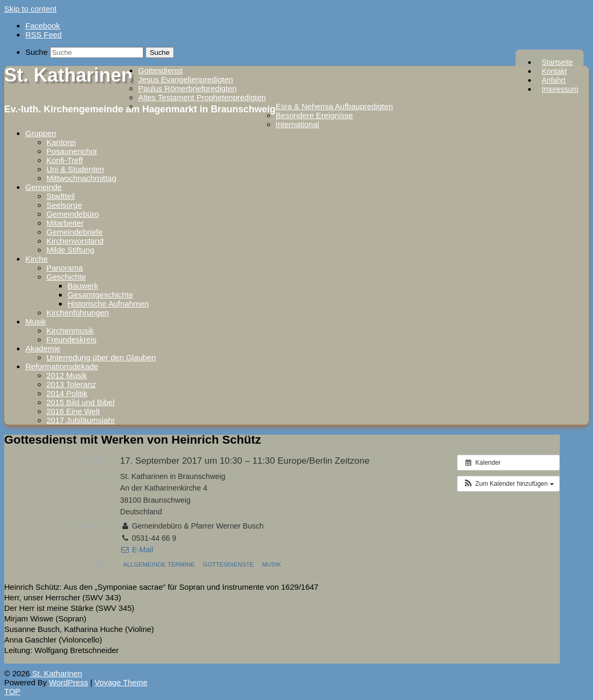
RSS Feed (43, 35)
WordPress (69, 682)
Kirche (37, 259)
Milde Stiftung (70, 250)
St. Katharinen (69, 75)
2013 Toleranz (71, 384)
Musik (36, 322)
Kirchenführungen (77, 313)
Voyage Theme (121, 682)
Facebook (43, 26)
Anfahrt (554, 80)
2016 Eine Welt (73, 411)
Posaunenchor (72, 151)
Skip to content (30, 9)
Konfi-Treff (65, 160)
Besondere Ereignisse (314, 115)
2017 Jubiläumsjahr (81, 420)
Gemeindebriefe (75, 232)
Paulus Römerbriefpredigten (187, 88)
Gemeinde (43, 187)
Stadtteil (61, 196)
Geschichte (66, 277)
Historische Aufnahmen (108, 304)
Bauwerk (83, 286)
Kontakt (554, 71)
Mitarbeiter (65, 223)
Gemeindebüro (72, 214)
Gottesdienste (229, 564)
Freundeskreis (71, 339)
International (298, 124)
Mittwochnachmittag (81, 178)
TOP (12, 691)
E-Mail (137, 550)
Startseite (557, 62)
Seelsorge (64, 205)
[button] (508, 484)
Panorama (65, 268)
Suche (37, 52)
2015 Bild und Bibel (80, 402)
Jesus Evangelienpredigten (186, 79)
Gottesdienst (160, 70)
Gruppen (41, 133)
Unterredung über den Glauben (101, 357)
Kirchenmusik (70, 330)
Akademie (43, 348)
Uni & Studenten (75, 169)
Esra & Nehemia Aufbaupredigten (334, 106)
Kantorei (61, 142)
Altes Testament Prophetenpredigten (202, 97)
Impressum (560, 89)
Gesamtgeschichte (100, 295)
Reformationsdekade (62, 366)
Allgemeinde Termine (159, 564)
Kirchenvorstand (75, 241)
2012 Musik (67, 375)
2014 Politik (67, 393)
